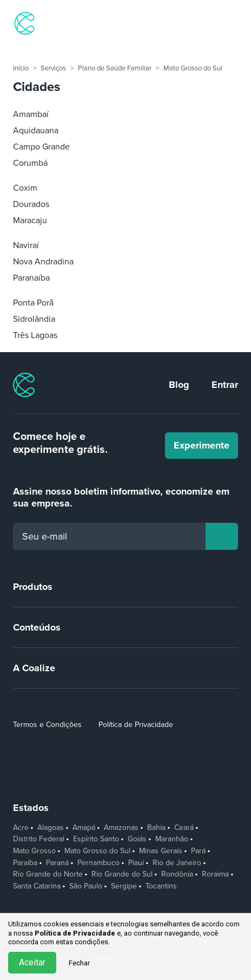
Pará (198, 851)
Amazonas (121, 828)
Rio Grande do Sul (122, 874)
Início (21, 68)
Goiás (137, 839)
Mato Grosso (34, 851)
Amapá (84, 828)
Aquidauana (36, 131)
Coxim (25, 188)
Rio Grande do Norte (48, 874)
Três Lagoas (35, 335)
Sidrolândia (34, 319)
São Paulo (86, 886)
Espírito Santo (96, 839)
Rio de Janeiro (177, 863)
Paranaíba (31, 278)
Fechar (79, 963)
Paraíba (25, 863)
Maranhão (172, 839)
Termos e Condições (47, 725)
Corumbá (30, 163)
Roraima (215, 874)
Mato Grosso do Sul (193, 68)
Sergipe (124, 886)
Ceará (184, 828)
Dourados (31, 204)
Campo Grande (41, 147)
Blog (179, 385)
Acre (21, 828)
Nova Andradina (43, 262)
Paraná (57, 863)
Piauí (136, 863)
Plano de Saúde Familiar (115, 68)
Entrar (225, 385)
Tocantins (161, 886)
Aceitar (32, 962)
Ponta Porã (33, 303)
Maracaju (30, 220)
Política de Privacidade (136, 725)
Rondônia (177, 874)
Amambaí (31, 114)
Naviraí (26, 245)
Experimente (202, 445)
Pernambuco (98, 863)
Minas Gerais (161, 851)
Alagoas (51, 828)
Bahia (156, 828)
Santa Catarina (37, 886)
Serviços (53, 68)
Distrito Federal (39, 839)
